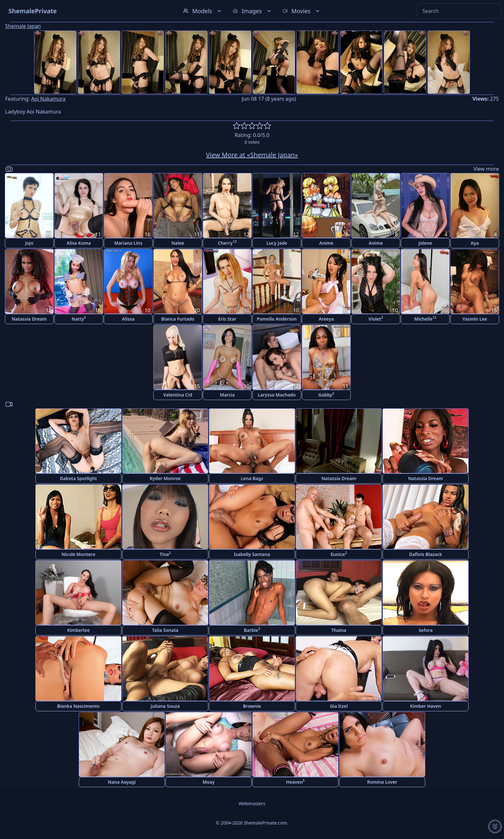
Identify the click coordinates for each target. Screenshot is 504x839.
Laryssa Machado (277, 395)
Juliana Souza (165, 706)
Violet (376, 319)
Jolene (425, 243)
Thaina (339, 630)
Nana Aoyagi (122, 782)
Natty (79, 319)
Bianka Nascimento (78, 706)
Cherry (227, 243)
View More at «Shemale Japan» (252, 155)
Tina (165, 554)
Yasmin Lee (475, 319)
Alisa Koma (79, 243)
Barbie (252, 630)
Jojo (29, 243)
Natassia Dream (29, 319)
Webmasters (252, 803)
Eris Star (227, 319)
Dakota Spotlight (79, 478)
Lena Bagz (252, 478)
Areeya (326, 319)
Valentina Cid (178, 395)
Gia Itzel (339, 706)
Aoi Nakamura (48, 99)
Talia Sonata (165, 630)
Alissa (128, 319)
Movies (302, 11)
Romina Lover (382, 782)
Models (203, 11)
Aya (475, 243)
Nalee (178, 243)
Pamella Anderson (277, 319)
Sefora (426, 630)
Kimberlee (78, 630)
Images (252, 11)
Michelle (425, 319)
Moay (209, 782)
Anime (326, 243)
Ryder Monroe (165, 478)
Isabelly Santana (252, 554)
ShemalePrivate (33, 11)
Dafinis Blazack (426, 554)
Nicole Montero (78, 554)
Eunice (339, 554)
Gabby (326, 394)
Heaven (295, 782)
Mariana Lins (128, 243)
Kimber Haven (426, 706)
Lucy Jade (277, 243)
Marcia (227, 395)
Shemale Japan (23, 26)
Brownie (252, 706)
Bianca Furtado (178, 319)
